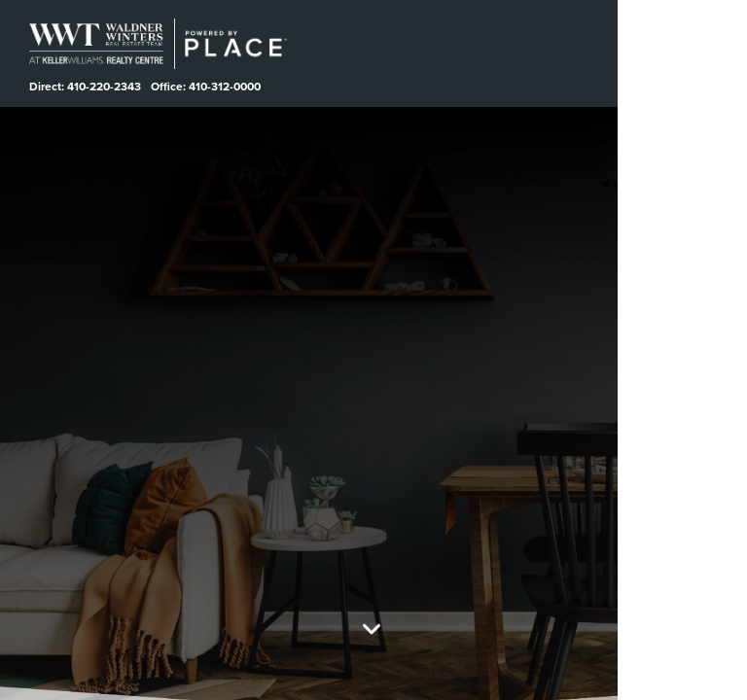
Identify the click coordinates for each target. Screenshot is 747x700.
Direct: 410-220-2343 (86, 87)
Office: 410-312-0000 (208, 87)
